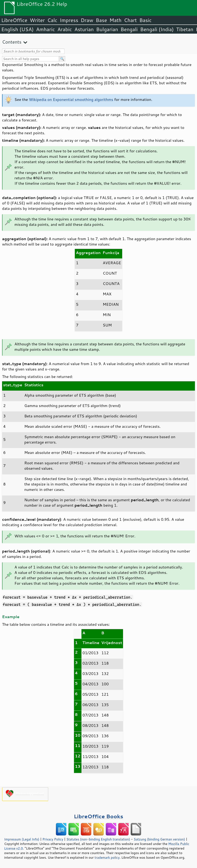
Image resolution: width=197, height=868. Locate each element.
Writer (37, 20)
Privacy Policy (53, 839)
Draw (87, 20)
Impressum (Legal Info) (22, 839)
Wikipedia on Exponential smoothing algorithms (71, 99)
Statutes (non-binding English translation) (98, 839)
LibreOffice (14, 20)
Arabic (65, 29)
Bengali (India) (157, 29)
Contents (12, 42)
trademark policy (107, 857)
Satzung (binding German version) (159, 839)
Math (116, 20)
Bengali (129, 29)
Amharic (46, 29)
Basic (145, 20)
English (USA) (17, 29)
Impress (69, 20)
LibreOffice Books (98, 816)
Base (101, 20)
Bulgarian (107, 29)
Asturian (84, 29)
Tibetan (185, 29)
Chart (130, 20)
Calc (52, 20)
